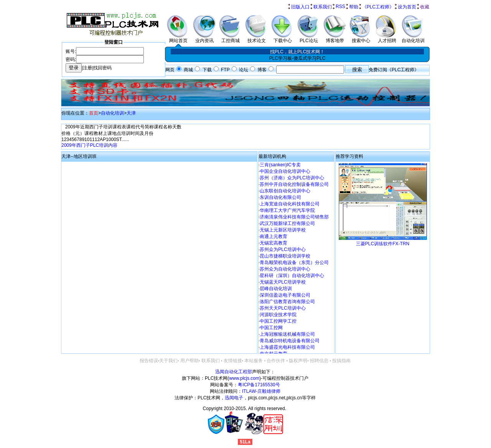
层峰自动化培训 (276, 289)
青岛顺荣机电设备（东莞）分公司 (294, 263)
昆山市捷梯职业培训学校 (285, 256)
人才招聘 (387, 38)
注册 (87, 68)
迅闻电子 (234, 398)
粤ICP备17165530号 (259, 385)
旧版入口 (300, 7)
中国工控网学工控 (278, 321)
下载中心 (283, 38)
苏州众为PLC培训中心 (283, 249)
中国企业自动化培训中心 (285, 171)
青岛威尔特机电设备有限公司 (290, 341)
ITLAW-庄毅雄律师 (261, 391)
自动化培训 (413, 38)
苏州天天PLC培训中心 (283, 308)
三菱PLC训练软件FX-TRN (383, 244)
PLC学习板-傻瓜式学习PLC (297, 58)
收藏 (425, 7)
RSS (340, 7)
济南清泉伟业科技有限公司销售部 (294, 217)
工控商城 (231, 38)
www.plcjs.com (244, 378)
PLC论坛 (309, 38)
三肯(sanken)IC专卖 (280, 165)
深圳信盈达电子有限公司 (285, 295)
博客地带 (335, 38)
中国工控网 (271, 328)
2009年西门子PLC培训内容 (89, 145)
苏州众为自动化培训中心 (285, 269)
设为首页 (407, 7)
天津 (131, 113)
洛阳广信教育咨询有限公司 (287, 302)
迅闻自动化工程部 (234, 372)
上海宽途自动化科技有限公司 (290, 204)
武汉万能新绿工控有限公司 (287, 223)
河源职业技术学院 (278, 315)
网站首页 (178, 38)
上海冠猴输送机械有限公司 (287, 334)
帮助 (354, 7)
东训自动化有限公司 (280, 197)
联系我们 (323, 7)
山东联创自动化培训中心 (285, 191)
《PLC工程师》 (378, 7)
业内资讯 (204, 38)
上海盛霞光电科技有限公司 (287, 347)
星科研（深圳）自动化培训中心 (292, 276)
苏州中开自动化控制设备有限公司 (294, 184)
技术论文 (257, 38)
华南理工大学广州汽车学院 (287, 210)
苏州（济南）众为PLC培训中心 (292, 178)
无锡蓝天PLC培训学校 (283, 282)
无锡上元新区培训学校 (283, 230)
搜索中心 (361, 38)
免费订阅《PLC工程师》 (394, 70)
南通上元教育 (274, 236)
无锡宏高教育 (274, 243)
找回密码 (102, 68)
